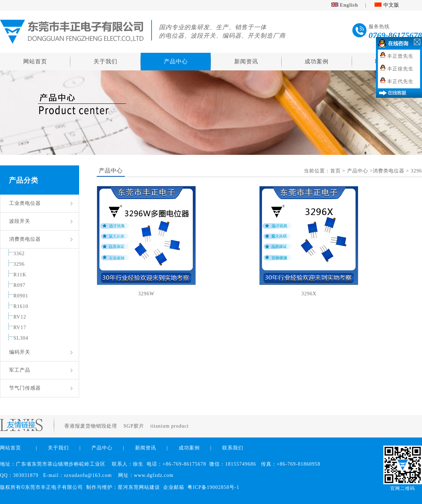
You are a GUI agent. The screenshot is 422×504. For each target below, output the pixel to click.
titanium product (170, 426)
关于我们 (105, 61)
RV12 (20, 317)
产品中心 (176, 61)
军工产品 (20, 370)
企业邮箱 (174, 487)
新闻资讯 (246, 61)
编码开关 (20, 352)
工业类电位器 (25, 203)
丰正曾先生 (400, 56)
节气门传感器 (25, 388)
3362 (19, 254)
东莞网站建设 (144, 487)
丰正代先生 (400, 81)
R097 (19, 285)
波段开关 (20, 221)
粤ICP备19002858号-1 (213, 487)
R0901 (21, 296)
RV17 (20, 327)
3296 (19, 264)
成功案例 (316, 61)
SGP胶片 (135, 426)
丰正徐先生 (400, 69)
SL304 (21, 338)
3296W (146, 294)
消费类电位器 (25, 239)
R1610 (21, 306)
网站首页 (35, 61)
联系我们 (233, 448)
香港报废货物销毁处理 (92, 426)
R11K (20, 275)
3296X (309, 294)
